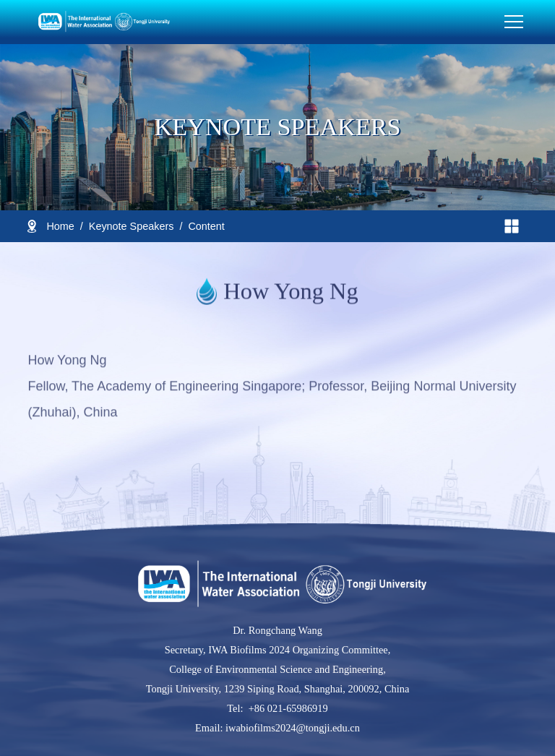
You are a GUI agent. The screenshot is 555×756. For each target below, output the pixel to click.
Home (60, 226)
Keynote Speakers (132, 226)
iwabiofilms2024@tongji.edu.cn (291, 728)
